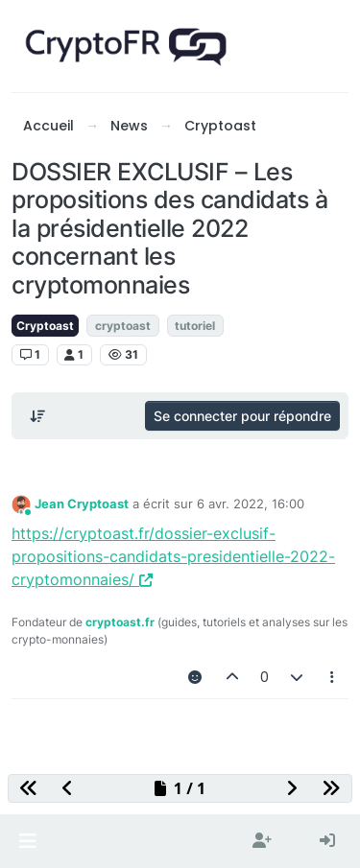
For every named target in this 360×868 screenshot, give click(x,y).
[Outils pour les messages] (333, 677)
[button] (27, 841)
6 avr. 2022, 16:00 (251, 504)
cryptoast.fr (120, 622)
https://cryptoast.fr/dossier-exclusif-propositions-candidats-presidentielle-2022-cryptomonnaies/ (173, 556)
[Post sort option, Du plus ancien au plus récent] (37, 416)
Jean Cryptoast (82, 504)
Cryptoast (45, 326)
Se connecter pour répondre (242, 416)
